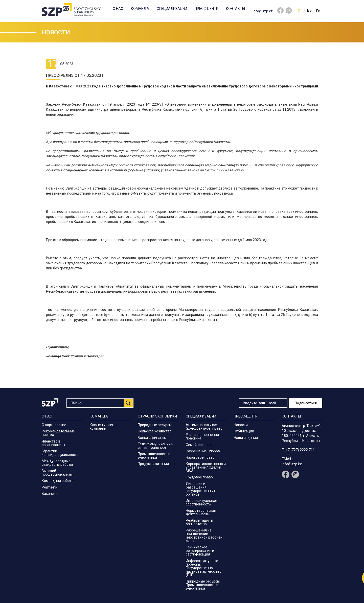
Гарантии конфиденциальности (60, 453)
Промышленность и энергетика (154, 456)
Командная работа (58, 481)
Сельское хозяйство (155, 431)
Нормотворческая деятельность (201, 512)
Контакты (235, 9)
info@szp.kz (263, 11)
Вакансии (50, 494)
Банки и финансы (152, 438)
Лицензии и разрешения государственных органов (200, 489)
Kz (309, 11)
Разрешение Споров (203, 451)
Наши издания (246, 438)
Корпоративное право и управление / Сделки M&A (206, 467)
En (318, 11)
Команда (140, 9)
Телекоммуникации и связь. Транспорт (156, 446)
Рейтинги (50, 487)
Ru (300, 11)
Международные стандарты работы (57, 463)
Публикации (244, 431)
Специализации (172, 9)
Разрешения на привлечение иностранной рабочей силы (204, 536)
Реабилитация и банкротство (199, 522)
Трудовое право (199, 477)
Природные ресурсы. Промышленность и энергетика (203, 585)
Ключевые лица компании (103, 427)
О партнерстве (54, 425)
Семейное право (200, 445)
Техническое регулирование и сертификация (200, 551)
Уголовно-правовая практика (202, 436)
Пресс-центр (207, 9)
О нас (118, 9)
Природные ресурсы (155, 425)
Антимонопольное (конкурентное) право (204, 427)
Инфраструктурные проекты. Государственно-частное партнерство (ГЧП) (204, 568)
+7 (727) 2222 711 (300, 450)
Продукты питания (153, 464)
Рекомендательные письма (58, 433)
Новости (241, 425)
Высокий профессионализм (57, 473)
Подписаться (306, 403)
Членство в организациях (53, 443)
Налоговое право (200, 457)
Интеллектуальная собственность (201, 502)
